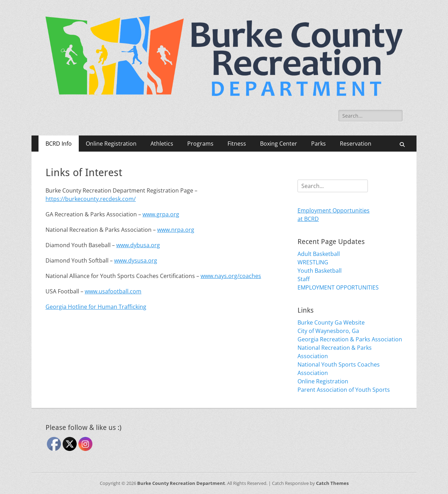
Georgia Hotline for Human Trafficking (96, 307)
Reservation (356, 144)
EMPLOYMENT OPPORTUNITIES (338, 287)
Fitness (237, 144)
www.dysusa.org (136, 260)
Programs (200, 144)
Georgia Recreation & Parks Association (350, 339)
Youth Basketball (320, 271)
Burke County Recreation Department (181, 483)
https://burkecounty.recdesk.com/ (91, 199)
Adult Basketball (319, 254)
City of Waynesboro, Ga (328, 331)
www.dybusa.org (138, 245)
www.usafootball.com (113, 291)
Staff (304, 279)
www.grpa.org (161, 214)
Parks (318, 144)
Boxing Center (279, 144)
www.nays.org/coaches (231, 276)
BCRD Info (59, 144)
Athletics (162, 144)
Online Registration (111, 144)
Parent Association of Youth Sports (344, 390)
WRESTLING (313, 262)
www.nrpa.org (176, 230)
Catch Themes (332, 483)
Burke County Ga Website (331, 322)
